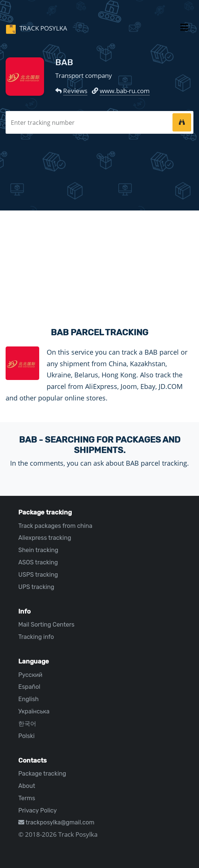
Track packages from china (55, 526)
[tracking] (182, 122)
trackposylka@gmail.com (56, 822)
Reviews (75, 91)
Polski (27, 736)
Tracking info (36, 637)
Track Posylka (43, 28)
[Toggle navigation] (184, 29)
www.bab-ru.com (125, 91)
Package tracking (42, 774)
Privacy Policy (38, 810)
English (29, 699)
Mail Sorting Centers (46, 625)
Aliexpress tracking (45, 538)
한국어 (27, 724)
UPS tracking (36, 587)
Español (29, 687)
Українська (34, 711)
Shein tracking (38, 550)
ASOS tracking (38, 562)
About (27, 786)
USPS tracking (38, 575)
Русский (30, 675)
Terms (27, 798)
